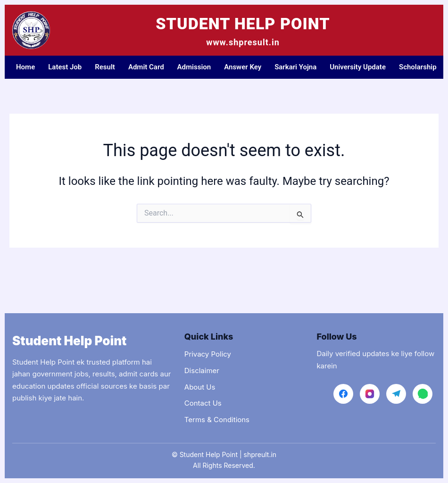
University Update (358, 67)
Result (105, 67)
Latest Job (65, 67)
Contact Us (203, 403)
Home (25, 67)
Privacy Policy (208, 354)
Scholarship (418, 67)
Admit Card (146, 67)
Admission (194, 67)
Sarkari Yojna (295, 67)
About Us (200, 387)
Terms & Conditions (217, 420)
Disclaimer (202, 371)
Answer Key (243, 67)
